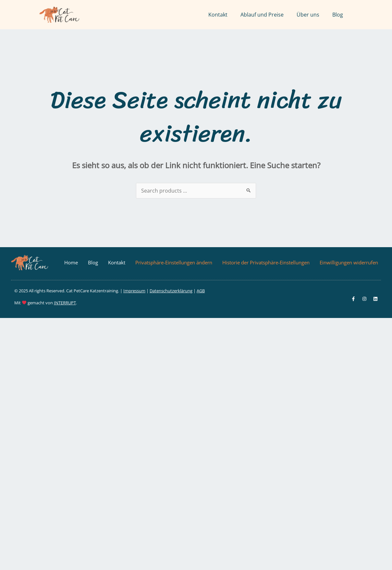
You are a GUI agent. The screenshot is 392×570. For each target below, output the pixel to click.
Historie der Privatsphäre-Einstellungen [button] (266, 262)
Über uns (308, 15)
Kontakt (218, 15)
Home (71, 262)
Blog (338, 15)
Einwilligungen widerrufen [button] (349, 262)
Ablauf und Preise (262, 15)
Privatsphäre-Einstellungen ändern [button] (174, 262)
